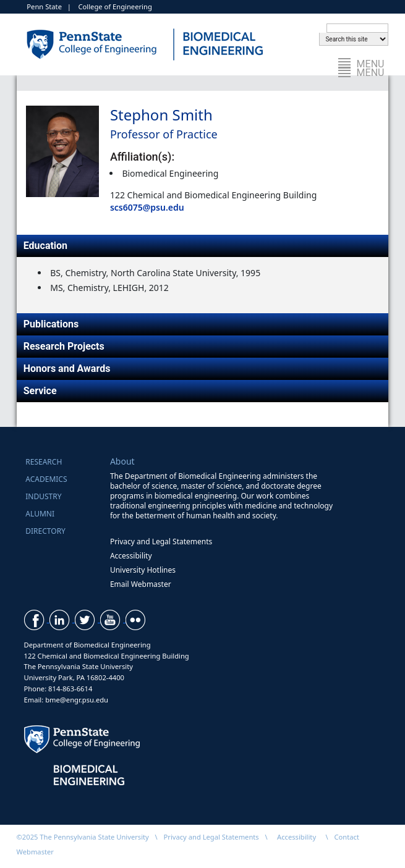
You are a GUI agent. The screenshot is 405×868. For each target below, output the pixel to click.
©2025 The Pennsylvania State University (83, 837)
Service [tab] (40, 391)
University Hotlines (143, 570)
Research (44, 462)
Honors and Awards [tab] (67, 369)
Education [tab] (45, 246)
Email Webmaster (141, 584)
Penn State (44, 6)
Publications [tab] (51, 324)
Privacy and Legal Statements (161, 541)
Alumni (40, 514)
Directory (45, 531)
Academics (46, 479)
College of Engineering (115, 6)
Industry (43, 496)
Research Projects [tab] (64, 346)
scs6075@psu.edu (147, 207)
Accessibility (131, 556)
